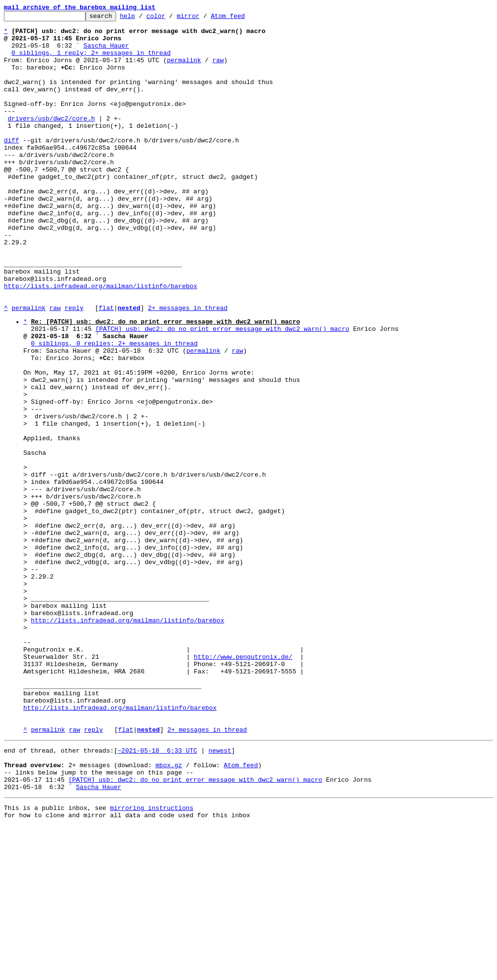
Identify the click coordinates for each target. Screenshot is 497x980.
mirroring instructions (152, 961)
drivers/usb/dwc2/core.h (51, 140)
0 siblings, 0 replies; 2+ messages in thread (114, 409)
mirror (203, 18)
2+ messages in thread (188, 367)
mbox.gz (169, 912)
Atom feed (243, 18)
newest (220, 894)
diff (11, 166)
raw (218, 70)
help (143, 18)
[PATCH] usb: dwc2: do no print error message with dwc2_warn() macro (222, 391)
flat (106, 367)
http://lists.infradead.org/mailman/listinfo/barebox (101, 341)
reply (74, 367)
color (171, 18)
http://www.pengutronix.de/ (243, 785)
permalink (184, 70)
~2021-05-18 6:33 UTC (157, 894)
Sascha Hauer (106, 52)
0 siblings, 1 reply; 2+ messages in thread (91, 61)
